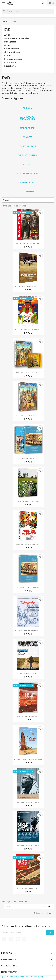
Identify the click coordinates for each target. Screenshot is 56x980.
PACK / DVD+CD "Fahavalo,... (28, 372)
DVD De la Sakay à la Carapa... (28, 501)
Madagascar (10, 42)
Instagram (24, 939)
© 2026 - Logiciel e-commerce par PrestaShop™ (24, 977)
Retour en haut (43, 913)
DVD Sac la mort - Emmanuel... (28, 329)
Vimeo (18, 939)
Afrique (8, 35)
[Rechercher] (28, 11)
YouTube (11, 939)
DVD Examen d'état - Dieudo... (28, 286)
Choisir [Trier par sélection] (28, 200)
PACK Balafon (28, 458)
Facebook (4, 939)
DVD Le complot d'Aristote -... (28, 243)
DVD (7, 29)
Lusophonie (10, 66)
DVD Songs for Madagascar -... (28, 544)
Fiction (8, 56)
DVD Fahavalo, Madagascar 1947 (28, 415)
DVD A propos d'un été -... (28, 673)
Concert (8, 45)
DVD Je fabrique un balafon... (28, 587)
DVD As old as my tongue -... (28, 802)
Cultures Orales (12, 52)
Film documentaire (13, 59)
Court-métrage (12, 49)
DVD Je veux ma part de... (28, 888)
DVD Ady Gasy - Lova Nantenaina (28, 759)
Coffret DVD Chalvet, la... (28, 716)
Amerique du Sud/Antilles (17, 38)
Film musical (10, 62)
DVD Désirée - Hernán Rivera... (28, 630)
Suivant (49, 906)
